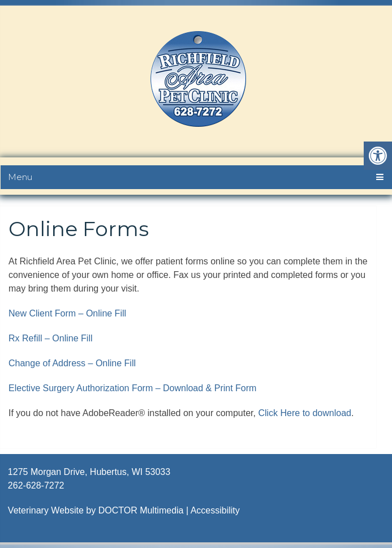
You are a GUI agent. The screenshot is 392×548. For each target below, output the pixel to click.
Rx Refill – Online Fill (50, 338)
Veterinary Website (46, 510)
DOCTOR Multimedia (141, 510)
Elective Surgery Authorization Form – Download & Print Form (132, 388)
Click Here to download (305, 413)
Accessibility (215, 510)
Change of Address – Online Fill (72, 363)
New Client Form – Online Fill (67, 313)
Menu (20, 177)
